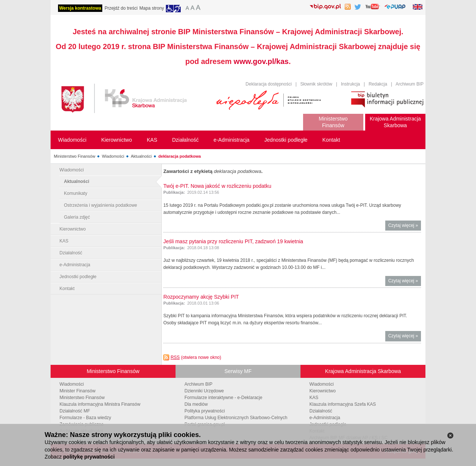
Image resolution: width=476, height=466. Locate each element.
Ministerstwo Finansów (75, 156)
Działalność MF (75, 411)
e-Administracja (75, 265)
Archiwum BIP (410, 84)
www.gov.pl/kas (261, 61)
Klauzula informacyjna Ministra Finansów (100, 404)
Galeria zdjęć (77, 217)
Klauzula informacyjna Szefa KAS (343, 404)
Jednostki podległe (78, 277)
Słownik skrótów (316, 84)
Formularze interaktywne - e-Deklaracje (223, 398)
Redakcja (378, 84)
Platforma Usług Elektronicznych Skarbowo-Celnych (236, 418)
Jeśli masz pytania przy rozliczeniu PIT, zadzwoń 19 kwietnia (233, 241)
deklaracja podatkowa (180, 156)
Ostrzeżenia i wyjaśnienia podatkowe (101, 205)
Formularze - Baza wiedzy (85, 418)
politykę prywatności (89, 457)
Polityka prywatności (205, 411)
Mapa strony (152, 8)
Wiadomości (113, 156)
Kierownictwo (73, 229)
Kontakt (67, 289)
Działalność (71, 253)
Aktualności (141, 156)
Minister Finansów (78, 391)
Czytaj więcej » (405, 226)
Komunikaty (76, 193)
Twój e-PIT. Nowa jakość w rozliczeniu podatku (217, 186)
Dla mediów (196, 404)
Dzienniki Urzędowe (204, 391)
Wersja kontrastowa (80, 8)
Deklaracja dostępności (268, 84)
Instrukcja (350, 84)
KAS (64, 241)
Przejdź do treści (121, 8)
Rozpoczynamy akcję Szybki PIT (201, 297)
